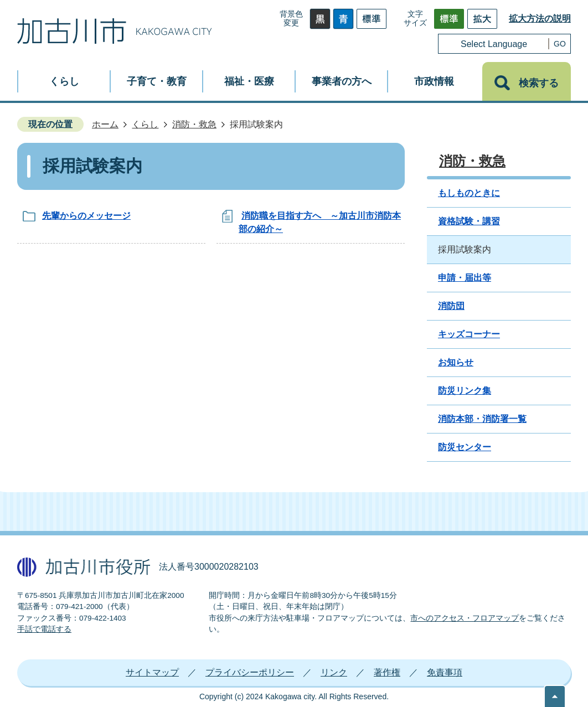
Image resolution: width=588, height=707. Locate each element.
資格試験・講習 (469, 221)
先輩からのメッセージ (86, 216)
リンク (334, 672)
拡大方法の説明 (540, 19)
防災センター (465, 447)
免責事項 (445, 672)
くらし (145, 124)
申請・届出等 (465, 278)
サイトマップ (152, 672)
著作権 (387, 672)
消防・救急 (194, 124)
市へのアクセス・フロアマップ (465, 618)
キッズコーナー (469, 334)
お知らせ (456, 362)
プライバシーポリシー (250, 672)
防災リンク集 (465, 391)
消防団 (451, 306)
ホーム (105, 124)
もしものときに (469, 193)
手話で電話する (44, 629)
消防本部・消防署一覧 (482, 419)
